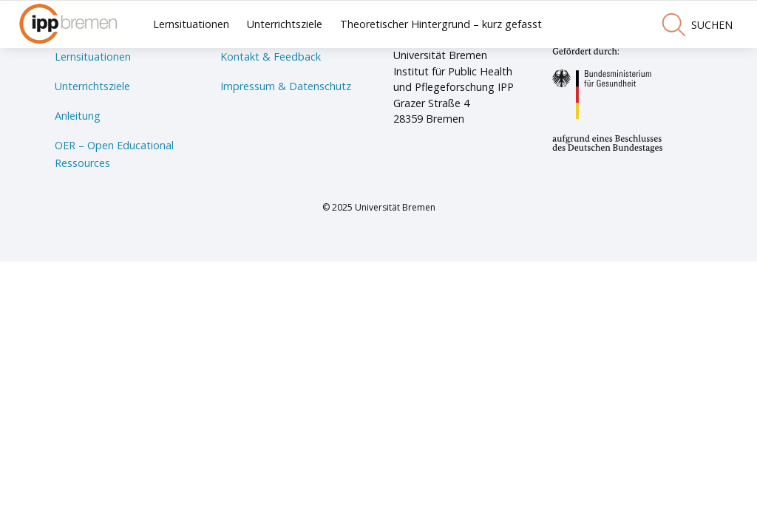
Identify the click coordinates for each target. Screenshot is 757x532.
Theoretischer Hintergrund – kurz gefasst (441, 24)
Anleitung (78, 116)
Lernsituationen (191, 24)
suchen (697, 24)
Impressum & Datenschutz (286, 86)
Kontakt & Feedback (271, 57)
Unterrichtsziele (285, 24)
